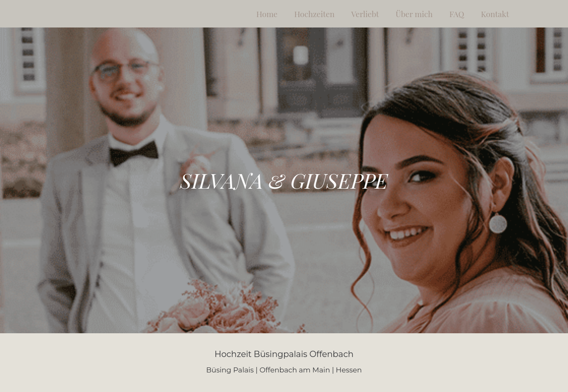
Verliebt (365, 14)
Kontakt (495, 14)
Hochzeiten (314, 14)
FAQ (457, 14)
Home (267, 14)
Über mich (414, 14)
